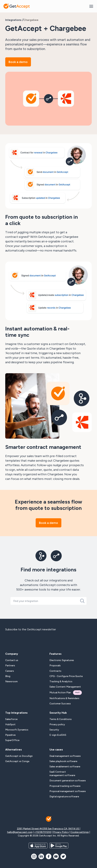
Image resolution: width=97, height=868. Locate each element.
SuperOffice (12, 740)
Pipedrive (10, 735)
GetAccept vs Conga (17, 761)
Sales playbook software (63, 761)
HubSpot (10, 724)
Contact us (12, 660)
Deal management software (65, 756)
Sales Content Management (65, 687)
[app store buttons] (38, 846)
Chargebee (31, 20)
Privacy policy (57, 724)
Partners (10, 666)
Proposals (55, 666)
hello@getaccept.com (20, 832)
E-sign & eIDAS (58, 735)
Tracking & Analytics (61, 681)
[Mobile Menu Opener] (91, 6)
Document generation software (68, 781)
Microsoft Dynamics (17, 730)
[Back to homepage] (17, 6)
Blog (8, 676)
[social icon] (34, 856)
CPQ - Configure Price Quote (66, 676)
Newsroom (11, 681)
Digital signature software (64, 797)
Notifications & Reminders (64, 698)
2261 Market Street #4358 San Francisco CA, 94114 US (48, 829)
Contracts (55, 671)
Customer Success (60, 704)
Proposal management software (68, 791)
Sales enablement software (65, 767)
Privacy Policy (61, 832)
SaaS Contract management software (62, 774)
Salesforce (11, 719)
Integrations (13, 20)
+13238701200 (43, 832)
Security (54, 730)
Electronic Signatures (62, 660)
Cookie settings (80, 832)
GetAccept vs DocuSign (19, 756)
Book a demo (18, 62)
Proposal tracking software (65, 786)
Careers (10, 671)
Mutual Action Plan (66, 693)
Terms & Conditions (61, 719)
